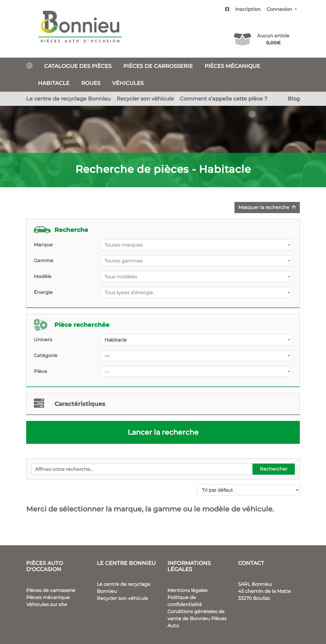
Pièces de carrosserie (158, 66)
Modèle (43, 276)
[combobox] (196, 245)
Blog (294, 99)
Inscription (248, 9)
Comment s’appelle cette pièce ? (223, 99)
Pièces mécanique (232, 66)
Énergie (43, 292)
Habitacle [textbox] (116, 340)
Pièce (40, 371)
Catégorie (46, 356)
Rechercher (274, 469)
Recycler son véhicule (145, 99)
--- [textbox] (107, 356)
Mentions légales (187, 590)
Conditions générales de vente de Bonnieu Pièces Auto (197, 619)
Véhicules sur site (47, 604)
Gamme (44, 261)
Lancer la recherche (163, 432)
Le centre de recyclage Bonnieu (68, 99)
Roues (91, 83)
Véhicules (128, 83)
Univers (43, 340)
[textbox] (196, 245)
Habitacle (54, 83)
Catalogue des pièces (78, 66)
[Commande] (248, 490)
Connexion (280, 9)
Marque (43, 245)
